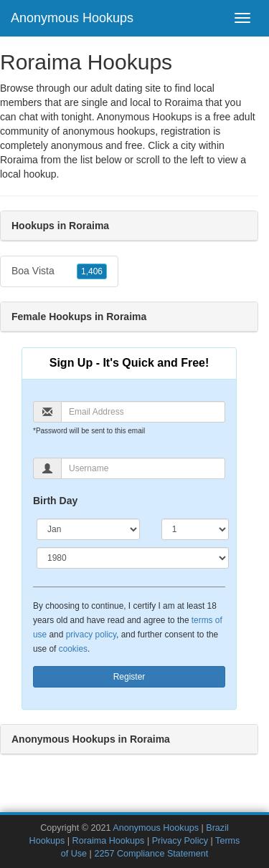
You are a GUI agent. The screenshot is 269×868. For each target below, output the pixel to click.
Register (129, 677)
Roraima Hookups (109, 841)
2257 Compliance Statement (151, 854)
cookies (73, 649)
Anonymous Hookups (72, 18)
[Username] (143, 468)
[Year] (133, 558)
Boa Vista (59, 271)
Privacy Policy (180, 841)
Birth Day (55, 501)
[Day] (195, 529)
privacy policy (91, 635)
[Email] (143, 412)
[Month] (88, 529)
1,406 (92, 271)
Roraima (19, 160)
